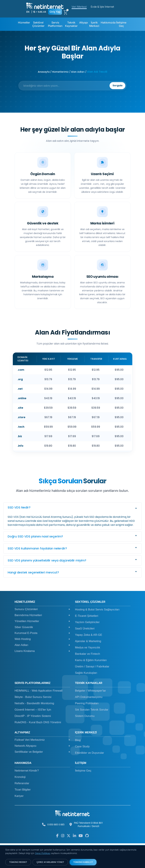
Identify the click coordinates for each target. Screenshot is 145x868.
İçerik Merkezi (94, 24)
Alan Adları (42, 670)
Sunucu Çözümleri (42, 634)
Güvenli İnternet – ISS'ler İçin (33, 734)
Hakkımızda (108, 22)
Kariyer (19, 821)
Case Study (82, 771)
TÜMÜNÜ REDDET (18, 862)
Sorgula (111, 90)
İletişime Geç (121, 24)
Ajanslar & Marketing (88, 666)
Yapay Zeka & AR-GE (89, 660)
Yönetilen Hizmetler (42, 646)
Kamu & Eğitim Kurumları (91, 685)
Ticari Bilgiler (23, 814)
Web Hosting (42, 664)
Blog (78, 765)
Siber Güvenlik (42, 652)
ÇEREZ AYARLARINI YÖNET (50, 862)
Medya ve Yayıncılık (88, 672)
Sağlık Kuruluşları (86, 698)
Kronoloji (20, 802)
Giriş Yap (55, 12)
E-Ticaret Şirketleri (87, 641)
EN (28, 12)
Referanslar (22, 808)
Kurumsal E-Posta (42, 658)
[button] (72, 532)
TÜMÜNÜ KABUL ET (83, 862)
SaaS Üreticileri (85, 653)
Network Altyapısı (42, 771)
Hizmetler (24, 22)
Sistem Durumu (85, 741)
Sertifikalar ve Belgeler (42, 777)
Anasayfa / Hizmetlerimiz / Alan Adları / (62, 72)
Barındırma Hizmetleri (42, 640)
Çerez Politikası (43, 853)
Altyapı (84, 22)
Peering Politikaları (87, 728)
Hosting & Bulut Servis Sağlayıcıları (97, 634)
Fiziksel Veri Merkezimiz (42, 765)
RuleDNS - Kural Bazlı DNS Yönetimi (38, 747)
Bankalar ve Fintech (88, 679)
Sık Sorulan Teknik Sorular (92, 734)
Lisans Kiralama (42, 676)
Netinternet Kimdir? (27, 795)
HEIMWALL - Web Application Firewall (39, 715)
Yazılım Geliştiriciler (87, 647)
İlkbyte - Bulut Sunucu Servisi (33, 722)
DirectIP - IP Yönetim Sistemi (33, 741)
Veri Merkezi (79, 7)
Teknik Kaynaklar (71, 24)
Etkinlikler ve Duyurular (90, 778)
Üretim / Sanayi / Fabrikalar (92, 691)
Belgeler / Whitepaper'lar (91, 715)
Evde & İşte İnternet (102, 7)
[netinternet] (45, 5)
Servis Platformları (55, 24)
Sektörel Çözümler (38, 24)
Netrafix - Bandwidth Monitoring (34, 728)
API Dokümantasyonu (89, 722)
